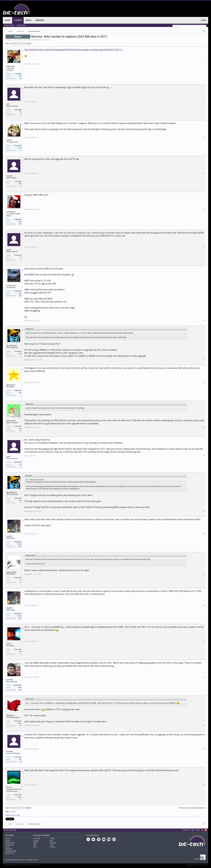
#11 (204, 456)
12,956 (19, 797)
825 (20, 759)
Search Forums (9, 25)
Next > (29, 44)
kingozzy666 (11, 572)
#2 (205, 102)
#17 (204, 677)
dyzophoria (11, 385)
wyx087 (9, 536)
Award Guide (10, 843)
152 (20, 464)
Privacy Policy (203, 865)
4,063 (20, 688)
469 (20, 429)
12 (20, 258)
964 (20, 184)
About (8, 841)
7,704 (20, 293)
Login (203, 20)
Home (8, 20)
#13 (204, 534)
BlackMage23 (12, 346)
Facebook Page (11, 851)
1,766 (20, 76)
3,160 (20, 148)
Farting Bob (11, 421)
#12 (204, 511)
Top (202, 830)
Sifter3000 (38, 40)
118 (20, 112)
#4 (205, 173)
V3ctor (9, 644)
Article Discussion (21, 40)
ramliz (9, 250)
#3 (205, 138)
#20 (204, 785)
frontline (10, 751)
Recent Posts (21, 25)
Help (193, 830)
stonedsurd (11, 212)
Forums (18, 20)
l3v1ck (9, 787)
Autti (8, 457)
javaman (10, 680)
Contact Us (187, 830)
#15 (204, 606)
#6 (205, 247)
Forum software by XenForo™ (22, 865)
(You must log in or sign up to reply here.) (192, 808)
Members (40, 20)
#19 (204, 749)
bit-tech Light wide (10, 830)
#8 (205, 360)
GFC (8, 104)
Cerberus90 (11, 285)
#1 (205, 64)
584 (20, 652)
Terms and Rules (192, 865)
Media (29, 20)
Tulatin (9, 140)
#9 (205, 382)
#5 (205, 209)
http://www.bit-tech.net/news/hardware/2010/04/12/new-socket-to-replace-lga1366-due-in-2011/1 (74, 50)
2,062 (20, 723)
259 (20, 354)
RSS (206, 830)
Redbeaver (11, 715)
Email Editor (10, 845)
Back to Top (10, 853)
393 (20, 393)
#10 (204, 427)
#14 (204, 574)
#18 (204, 725)
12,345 (19, 544)
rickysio (10, 176)
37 (20, 580)
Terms (8, 847)
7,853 (20, 222)
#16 (204, 641)
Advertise (9, 849)
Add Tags (13, 812)
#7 (205, 321)
